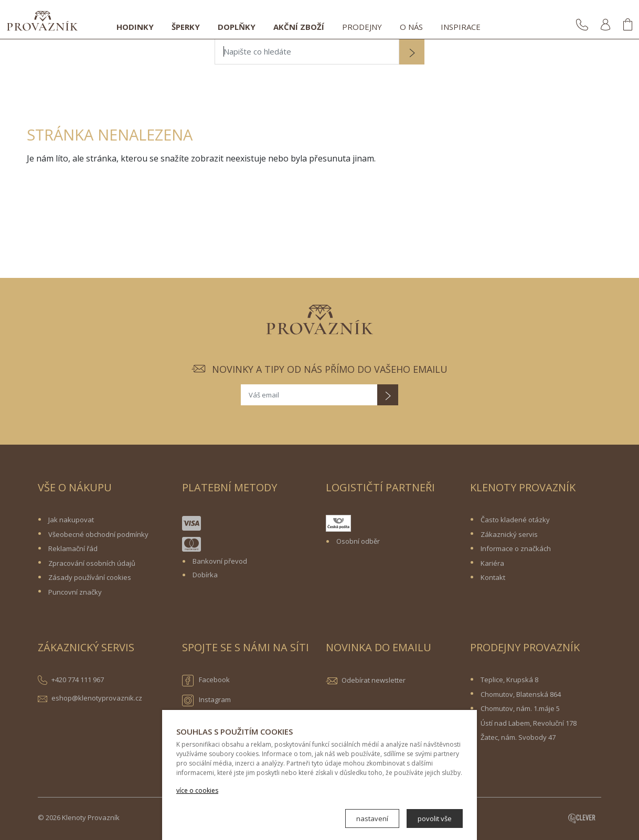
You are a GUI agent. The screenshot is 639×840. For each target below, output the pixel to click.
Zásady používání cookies (90, 577)
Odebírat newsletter (374, 680)
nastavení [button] (372, 819)
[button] (412, 53)
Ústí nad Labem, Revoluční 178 (529, 723)
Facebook (206, 681)
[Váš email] (309, 395)
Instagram (206, 701)
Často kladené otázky (515, 520)
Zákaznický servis (509, 534)
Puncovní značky (75, 592)
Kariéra (492, 563)
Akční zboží (299, 27)
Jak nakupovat (71, 520)
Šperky (186, 27)
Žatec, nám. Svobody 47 (518, 737)
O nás (411, 27)
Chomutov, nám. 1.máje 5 (520, 708)
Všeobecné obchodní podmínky (98, 534)
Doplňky (237, 27)
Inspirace (461, 27)
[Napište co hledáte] (307, 52)
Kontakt (493, 577)
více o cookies (197, 790)
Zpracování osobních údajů (92, 563)
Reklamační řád (73, 548)
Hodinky (135, 27)
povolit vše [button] (435, 819)
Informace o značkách (516, 548)
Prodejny (362, 27)
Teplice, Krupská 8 (509, 680)
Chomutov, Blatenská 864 (521, 694)
